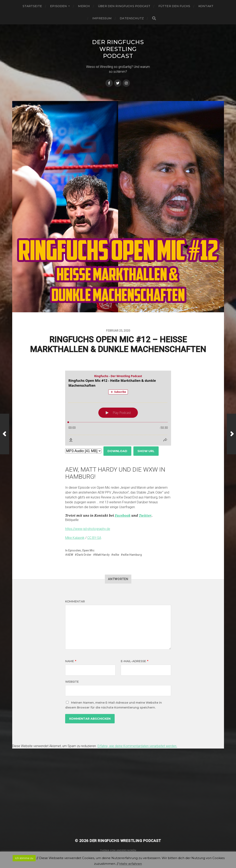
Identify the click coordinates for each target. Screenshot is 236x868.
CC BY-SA (94, 538)
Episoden (58, 6)
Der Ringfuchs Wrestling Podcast (118, 49)
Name (71, 661)
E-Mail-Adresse (134, 661)
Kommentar (75, 601)
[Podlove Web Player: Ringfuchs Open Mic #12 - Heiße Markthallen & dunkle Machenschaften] (118, 408)
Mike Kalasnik (75, 538)
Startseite (32, 6)
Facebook (123, 516)
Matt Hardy (102, 555)
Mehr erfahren (131, 864)
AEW (70, 555)
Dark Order (84, 555)
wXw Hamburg (132, 555)
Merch (84, 6)
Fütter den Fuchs (174, 6)
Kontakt (206, 6)
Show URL (146, 451)
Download (117, 451)
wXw (116, 555)
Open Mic (88, 550)
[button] (118, 516)
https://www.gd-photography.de (88, 529)
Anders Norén (126, 850)
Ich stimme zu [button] (24, 858)
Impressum (102, 18)
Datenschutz (132, 18)
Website (72, 682)
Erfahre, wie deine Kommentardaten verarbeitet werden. (137, 746)
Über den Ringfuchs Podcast (124, 6)
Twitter (145, 516)
